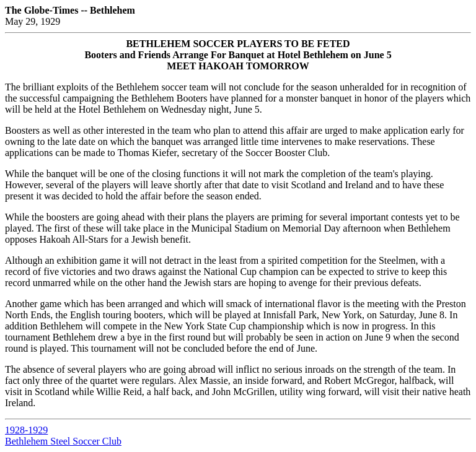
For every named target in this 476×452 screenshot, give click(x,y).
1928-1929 (26, 430)
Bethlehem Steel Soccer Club (63, 441)
